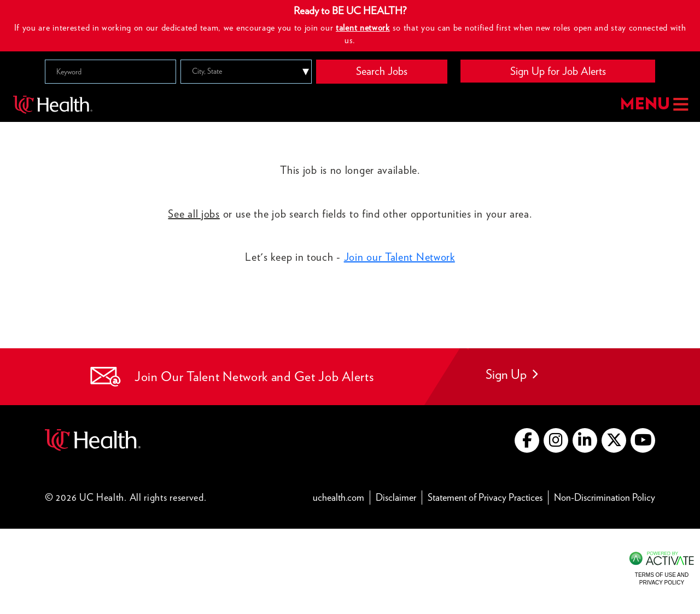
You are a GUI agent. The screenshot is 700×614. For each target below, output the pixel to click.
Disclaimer (399, 497)
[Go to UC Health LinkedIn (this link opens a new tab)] (585, 440)
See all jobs (194, 214)
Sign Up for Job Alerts (558, 71)
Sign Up (512, 374)
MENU (653, 105)
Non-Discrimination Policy (605, 497)
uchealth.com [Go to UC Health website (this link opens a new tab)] (339, 497)
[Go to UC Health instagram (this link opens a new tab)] (556, 440)
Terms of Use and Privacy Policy (662, 579)
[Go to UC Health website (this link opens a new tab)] (93, 439)
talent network (363, 28)
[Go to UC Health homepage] (53, 104)
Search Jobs (382, 71)
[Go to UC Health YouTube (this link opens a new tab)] (643, 440)
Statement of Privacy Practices (488, 497)
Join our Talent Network (399, 257)
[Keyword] (110, 72)
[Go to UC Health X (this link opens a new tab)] (614, 440)
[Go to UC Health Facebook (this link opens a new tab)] (527, 440)
